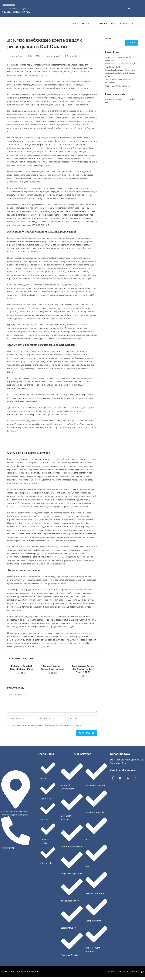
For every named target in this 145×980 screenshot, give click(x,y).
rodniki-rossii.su (27, 295)
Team (114, 24)
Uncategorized (53, 56)
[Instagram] (140, 8)
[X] (129, 8)
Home (75, 24)
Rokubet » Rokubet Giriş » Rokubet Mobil (22, 668)
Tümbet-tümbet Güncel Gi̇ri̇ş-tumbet (52, 668)
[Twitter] (120, 778)
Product (87, 24)
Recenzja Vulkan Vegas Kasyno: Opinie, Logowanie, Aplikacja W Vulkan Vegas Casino (121, 73)
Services (102, 24)
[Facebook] (124, 8)
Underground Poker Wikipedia (118, 86)
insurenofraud (16, 56)
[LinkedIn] (135, 8)
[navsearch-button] (140, 23)
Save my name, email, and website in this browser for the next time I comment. (47, 726)
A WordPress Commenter (116, 99)
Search (108, 38)
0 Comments (71, 56)
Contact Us (126, 24)
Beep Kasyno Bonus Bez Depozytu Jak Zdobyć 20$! (83, 669)
